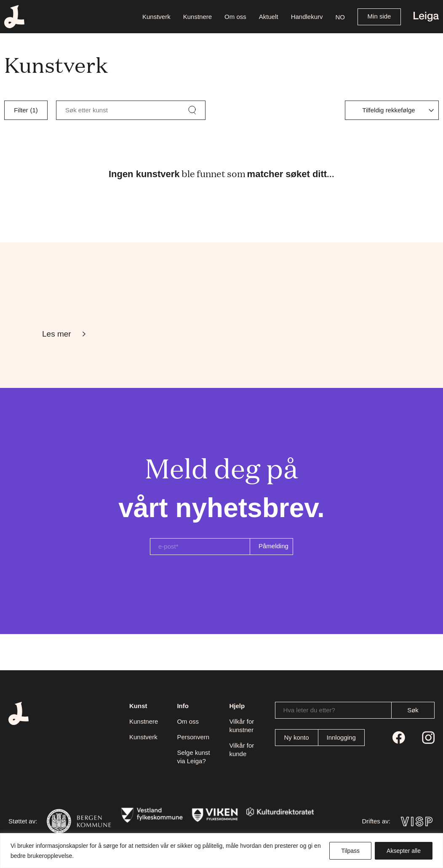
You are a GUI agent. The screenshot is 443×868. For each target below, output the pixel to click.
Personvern (193, 737)
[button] (340, 17)
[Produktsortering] (392, 110)
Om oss (188, 721)
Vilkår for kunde (242, 750)
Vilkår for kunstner (242, 726)
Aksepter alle (404, 851)
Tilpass (350, 851)
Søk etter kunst (87, 110)
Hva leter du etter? (309, 710)
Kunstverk (143, 737)
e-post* (168, 546)
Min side (379, 16)
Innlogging (341, 737)
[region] (221, 851)
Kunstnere (144, 721)
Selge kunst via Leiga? (193, 757)
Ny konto (296, 737)
